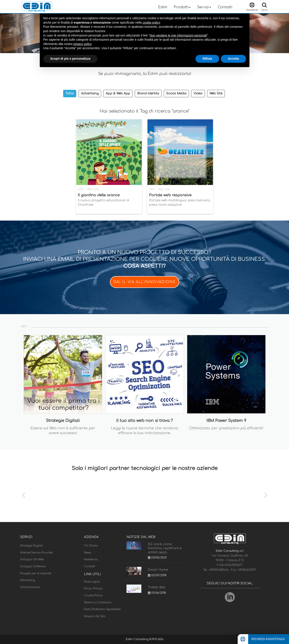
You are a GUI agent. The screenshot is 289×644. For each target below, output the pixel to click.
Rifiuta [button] (207, 59)
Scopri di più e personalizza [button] (70, 59)
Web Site (216, 93)
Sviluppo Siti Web (32, 559)
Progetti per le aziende (36, 573)
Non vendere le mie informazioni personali (178, 35)
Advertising (90, 93)
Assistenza (91, 559)
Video (198, 93)
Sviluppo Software (33, 566)
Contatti (225, 7)
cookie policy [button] (151, 23)
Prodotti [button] (182, 7)
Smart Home (158, 570)
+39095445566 (219, 570)
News (87, 553)
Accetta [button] (233, 59)
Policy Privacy (93, 588)
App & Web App (118, 93)
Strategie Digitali (31, 546)
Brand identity (148, 93)
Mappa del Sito (95, 616)
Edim (163, 7)
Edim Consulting (138, 639)
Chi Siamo (91, 546)
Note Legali (92, 582)
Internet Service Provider (36, 553)
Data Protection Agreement (102, 609)
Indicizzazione (30, 587)
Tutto (70, 93)
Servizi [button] (204, 7)
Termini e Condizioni (98, 602)
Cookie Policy (93, 595)
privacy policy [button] (82, 44)
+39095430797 (247, 570)
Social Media (176, 93)
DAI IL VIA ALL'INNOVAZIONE (145, 282)
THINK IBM (157, 587)
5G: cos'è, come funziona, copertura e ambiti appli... (165, 548)
